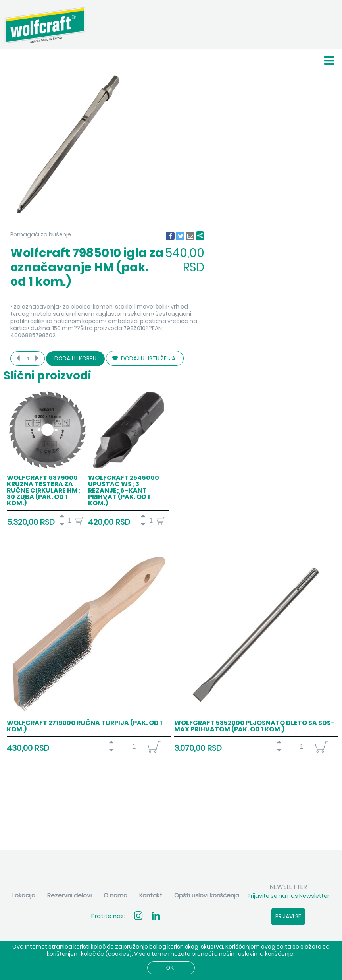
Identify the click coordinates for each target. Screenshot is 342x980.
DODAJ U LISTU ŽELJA (144, 358)
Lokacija (24, 895)
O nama (115, 895)
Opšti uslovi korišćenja (207, 895)
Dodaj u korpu (75, 359)
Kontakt (151, 895)
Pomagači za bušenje (41, 234)
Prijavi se (288, 916)
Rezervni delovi (69, 895)
